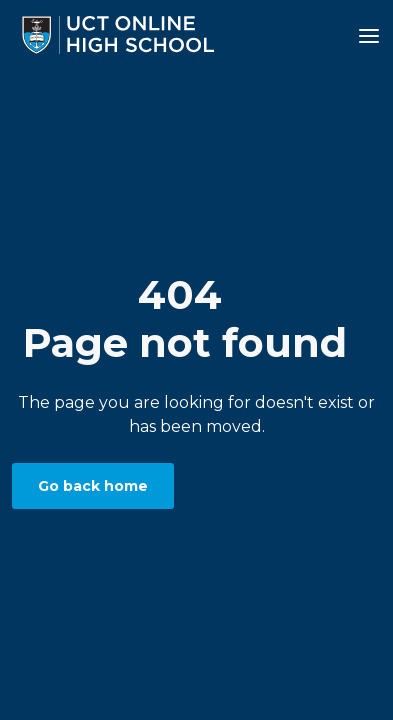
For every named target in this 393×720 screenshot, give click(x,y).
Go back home (93, 486)
